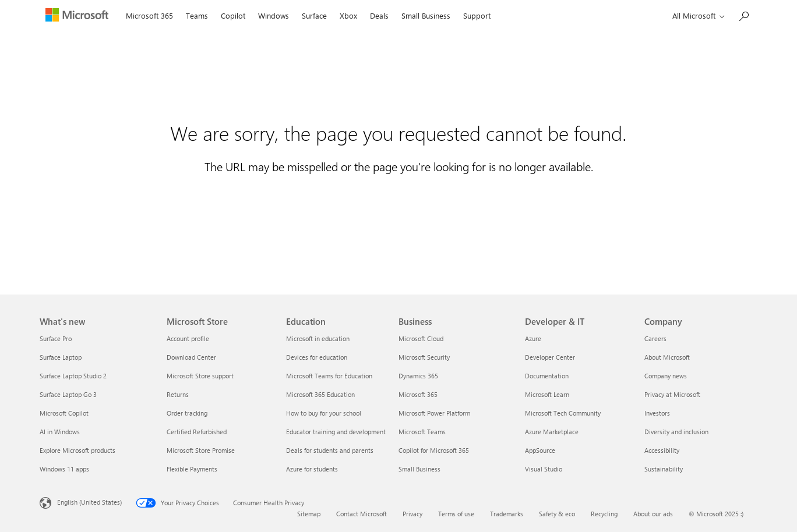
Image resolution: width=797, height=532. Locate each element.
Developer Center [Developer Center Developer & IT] (550, 357)
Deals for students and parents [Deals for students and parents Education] (330, 450)
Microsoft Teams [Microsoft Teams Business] (422, 432)
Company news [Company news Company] (666, 376)
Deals (379, 15)
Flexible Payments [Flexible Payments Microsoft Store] (192, 469)
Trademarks (507, 514)
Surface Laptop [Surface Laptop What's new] (61, 357)
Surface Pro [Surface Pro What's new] (56, 338)
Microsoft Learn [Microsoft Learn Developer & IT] (547, 394)
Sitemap (309, 514)
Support (477, 15)
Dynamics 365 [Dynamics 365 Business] (418, 376)
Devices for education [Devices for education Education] (317, 357)
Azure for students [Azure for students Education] (312, 469)
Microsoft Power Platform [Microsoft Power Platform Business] (434, 413)
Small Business (426, 15)
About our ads (653, 514)
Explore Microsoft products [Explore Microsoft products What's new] (77, 450)
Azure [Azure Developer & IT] (533, 338)
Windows (274, 15)
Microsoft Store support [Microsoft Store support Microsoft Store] (200, 376)
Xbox (348, 15)
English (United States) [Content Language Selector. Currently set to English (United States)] (89, 502)
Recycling (604, 514)
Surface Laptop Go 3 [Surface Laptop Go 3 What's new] (68, 394)
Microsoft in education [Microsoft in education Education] (318, 338)
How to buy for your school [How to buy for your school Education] (324, 413)
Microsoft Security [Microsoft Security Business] (424, 357)
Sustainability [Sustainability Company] (664, 469)
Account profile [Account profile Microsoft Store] (188, 338)
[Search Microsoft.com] (743, 15)
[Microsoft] (80, 16)
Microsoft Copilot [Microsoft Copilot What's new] (64, 413)
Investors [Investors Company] (657, 413)
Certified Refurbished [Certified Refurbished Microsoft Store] (197, 432)
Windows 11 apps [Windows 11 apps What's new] (64, 469)
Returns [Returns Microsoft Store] (178, 394)
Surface (314, 15)
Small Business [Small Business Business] (419, 469)
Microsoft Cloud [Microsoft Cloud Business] (421, 338)
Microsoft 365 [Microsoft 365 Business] (418, 394)
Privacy (412, 514)
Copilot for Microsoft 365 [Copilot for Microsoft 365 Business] (434, 450)
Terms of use (456, 514)
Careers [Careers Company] (655, 338)
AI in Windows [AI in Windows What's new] (60, 432)
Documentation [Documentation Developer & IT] (547, 376)
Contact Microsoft (362, 514)
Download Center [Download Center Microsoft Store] (191, 357)
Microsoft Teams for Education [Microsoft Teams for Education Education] (329, 376)
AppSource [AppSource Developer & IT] (540, 450)
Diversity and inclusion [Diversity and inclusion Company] (676, 432)
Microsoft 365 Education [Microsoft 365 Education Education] (320, 394)
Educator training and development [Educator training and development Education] (336, 432)
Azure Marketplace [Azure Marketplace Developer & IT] (552, 432)
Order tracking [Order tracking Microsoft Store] (187, 413)
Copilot (233, 15)
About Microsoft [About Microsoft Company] (667, 357)
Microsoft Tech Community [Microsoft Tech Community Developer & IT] (563, 413)
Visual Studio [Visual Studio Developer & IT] (544, 469)
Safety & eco (557, 514)
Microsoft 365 (149, 15)
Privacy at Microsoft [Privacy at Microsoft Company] (672, 394)
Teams (197, 15)
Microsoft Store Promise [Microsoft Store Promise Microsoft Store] (201, 450)
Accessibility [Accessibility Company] (662, 450)
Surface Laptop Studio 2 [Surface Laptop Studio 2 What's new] (73, 376)
